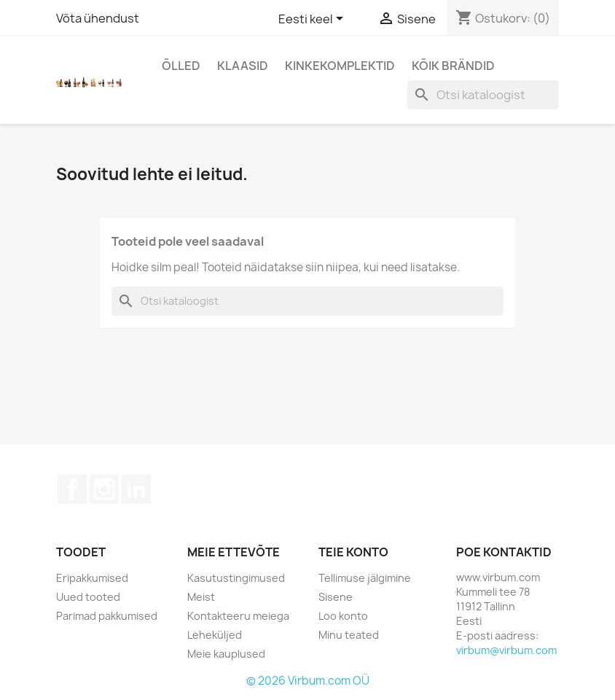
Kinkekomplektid (340, 66)
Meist (201, 597)
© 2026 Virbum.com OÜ (308, 681)
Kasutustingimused (236, 578)
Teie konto (353, 552)
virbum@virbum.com (506, 650)
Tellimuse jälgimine (365, 578)
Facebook (72, 489)
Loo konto (343, 616)
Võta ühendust (98, 18)
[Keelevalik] (313, 20)
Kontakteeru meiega (238, 616)
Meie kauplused (226, 654)
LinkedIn (136, 489)
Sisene (336, 597)
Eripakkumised (92, 578)
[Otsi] (483, 95)
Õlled (181, 66)
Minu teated (349, 635)
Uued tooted (88, 597)
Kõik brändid (453, 66)
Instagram (104, 489)
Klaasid (243, 66)
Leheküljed (215, 635)
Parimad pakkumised (107, 616)
